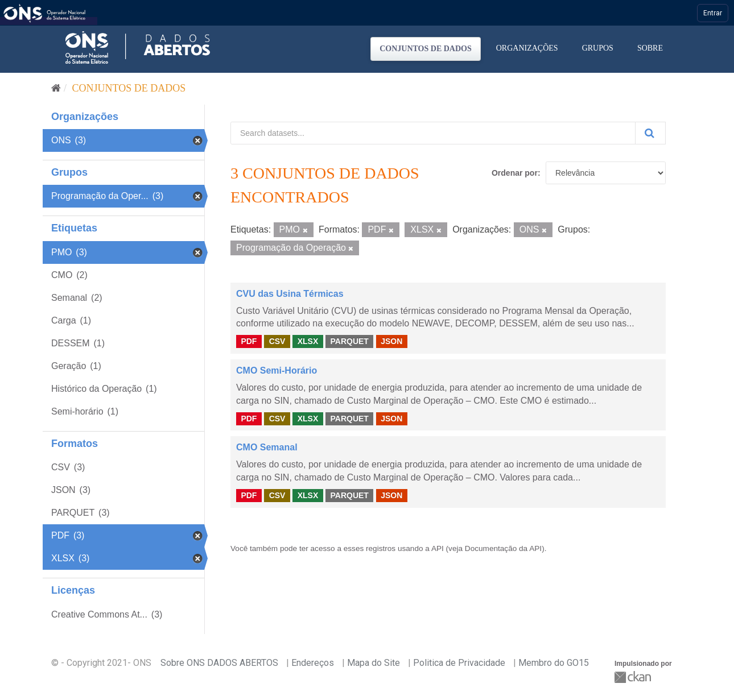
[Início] (56, 88)
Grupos (598, 48)
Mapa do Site (374, 663)
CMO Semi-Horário (277, 370)
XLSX (308, 341)
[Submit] (650, 133)
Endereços (313, 663)
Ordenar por (515, 173)
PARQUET (349, 341)
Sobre (650, 48)
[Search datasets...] (433, 133)
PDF (249, 341)
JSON (391, 341)
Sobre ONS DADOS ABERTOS (219, 663)
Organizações (527, 48)
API (438, 548)
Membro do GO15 (554, 663)
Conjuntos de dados (426, 49)
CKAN (634, 677)
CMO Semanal (267, 447)
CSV (277, 341)
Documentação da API (503, 548)
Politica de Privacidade (459, 663)
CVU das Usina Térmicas (290, 294)
